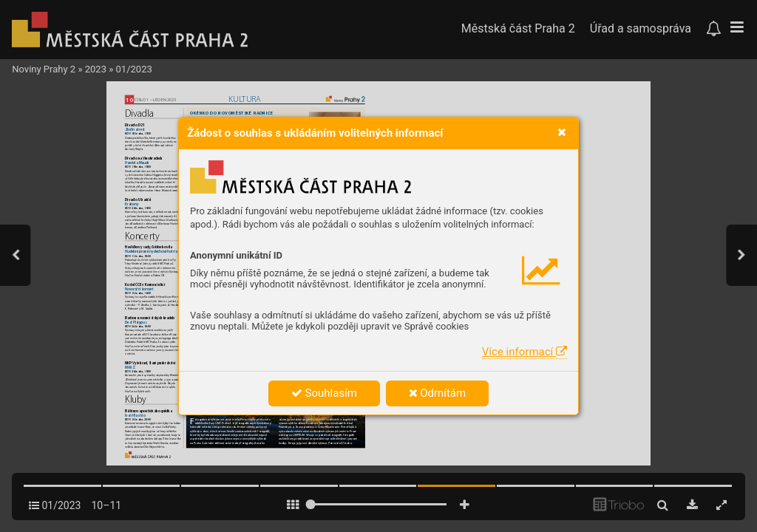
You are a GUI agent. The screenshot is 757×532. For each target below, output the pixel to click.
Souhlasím (324, 393)
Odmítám (438, 393)
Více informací (525, 352)
